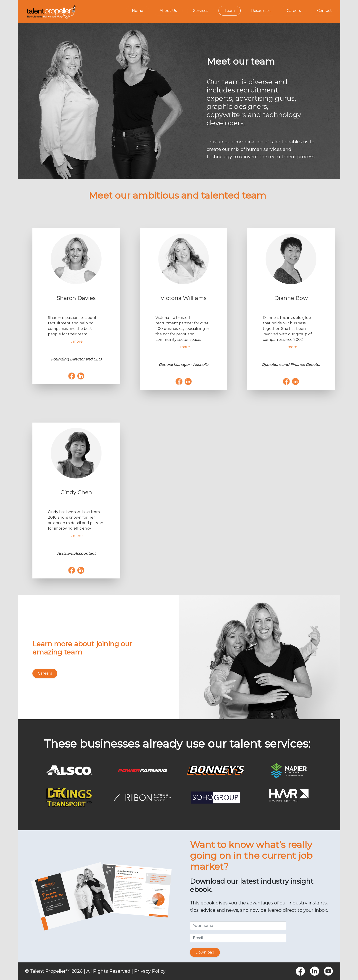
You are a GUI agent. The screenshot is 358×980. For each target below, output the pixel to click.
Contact (324, 11)
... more (76, 341)
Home (138, 11)
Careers (294, 11)
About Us (168, 11)
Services (201, 11)
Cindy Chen (76, 492)
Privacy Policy (150, 971)
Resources (261, 11)
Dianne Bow (291, 298)
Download (205, 952)
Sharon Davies (76, 298)
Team (230, 11)
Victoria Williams (184, 298)
